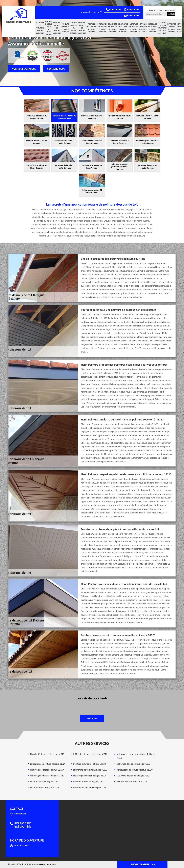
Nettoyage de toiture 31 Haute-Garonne (40, 28)
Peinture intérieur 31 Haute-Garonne (65, 28)
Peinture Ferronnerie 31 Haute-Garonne (92, 28)
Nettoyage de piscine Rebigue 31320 (133, 776)
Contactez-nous (56, 69)
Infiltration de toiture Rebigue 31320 (90, 754)
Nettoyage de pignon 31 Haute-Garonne (152, 28)
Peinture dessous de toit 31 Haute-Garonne (49, 28)
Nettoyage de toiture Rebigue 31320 (47, 776)
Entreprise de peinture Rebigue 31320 (48, 764)
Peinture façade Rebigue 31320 (45, 782)
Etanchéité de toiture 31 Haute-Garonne (112, 28)
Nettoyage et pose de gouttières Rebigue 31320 (135, 756)
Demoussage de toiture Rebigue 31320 (134, 770)
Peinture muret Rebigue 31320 (44, 787)
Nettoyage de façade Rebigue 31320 (47, 770)
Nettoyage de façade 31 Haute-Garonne (143, 28)
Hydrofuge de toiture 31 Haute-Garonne (133, 28)
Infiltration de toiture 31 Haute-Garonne (102, 28)
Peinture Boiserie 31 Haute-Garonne (74, 28)
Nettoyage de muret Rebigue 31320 (90, 776)
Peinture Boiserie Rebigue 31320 (132, 782)
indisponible (113, 9)
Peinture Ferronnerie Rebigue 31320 (90, 787)
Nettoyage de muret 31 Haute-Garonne (172, 28)
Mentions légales (48, 864)
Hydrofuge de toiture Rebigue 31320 (90, 770)
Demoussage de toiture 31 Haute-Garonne (123, 28)
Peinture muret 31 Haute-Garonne (82, 28)
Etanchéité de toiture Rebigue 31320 (47, 754)
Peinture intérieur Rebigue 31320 (89, 782)
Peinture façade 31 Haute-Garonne (57, 28)
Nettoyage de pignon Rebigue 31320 (133, 764)
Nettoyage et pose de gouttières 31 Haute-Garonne (162, 28)
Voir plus (92, 719)
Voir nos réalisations (24, 69)
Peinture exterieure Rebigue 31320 (89, 764)
